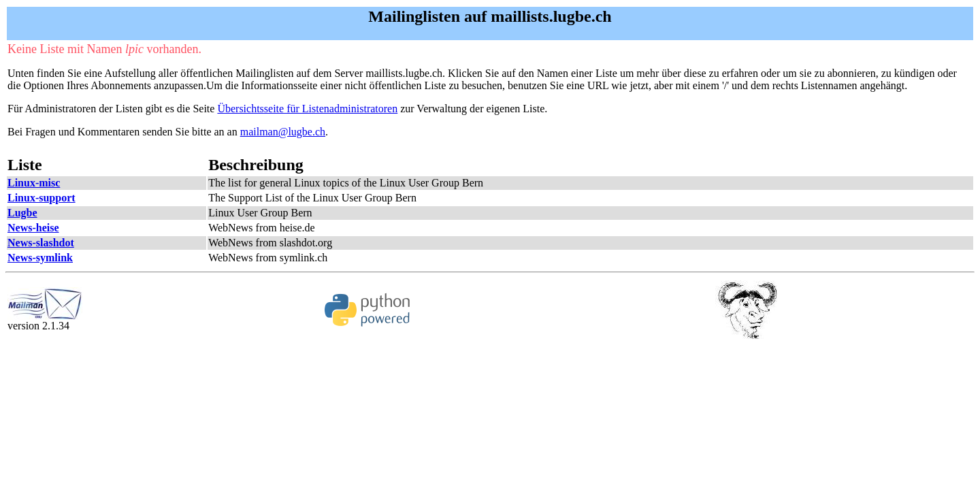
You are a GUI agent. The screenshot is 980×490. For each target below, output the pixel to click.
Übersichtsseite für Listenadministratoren (307, 109)
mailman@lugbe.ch (283, 132)
